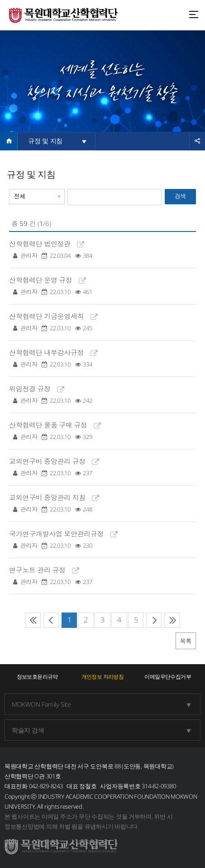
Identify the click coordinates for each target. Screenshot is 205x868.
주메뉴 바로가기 (0, 0)
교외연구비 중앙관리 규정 (102, 467)
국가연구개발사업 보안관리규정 (102, 540)
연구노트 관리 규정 (102, 576)
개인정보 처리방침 (103, 677)
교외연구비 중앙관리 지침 (102, 504)
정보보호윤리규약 (37, 677)
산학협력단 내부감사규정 (102, 359)
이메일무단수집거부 (168, 677)
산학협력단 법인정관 (102, 250)
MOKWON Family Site (41, 704)
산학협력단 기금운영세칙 (102, 322)
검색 (180, 196)
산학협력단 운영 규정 (102, 286)
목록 (186, 641)
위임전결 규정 (102, 395)
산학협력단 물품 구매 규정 (102, 431)
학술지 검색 (28, 730)
